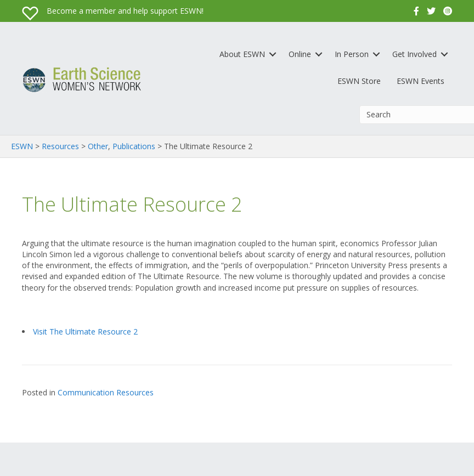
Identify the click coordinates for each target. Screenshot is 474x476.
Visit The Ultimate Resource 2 (85, 331)
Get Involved (414, 54)
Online (300, 54)
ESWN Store (359, 81)
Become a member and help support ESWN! (125, 11)
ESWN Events (421, 81)
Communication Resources (106, 392)
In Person (352, 54)
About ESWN (242, 54)
